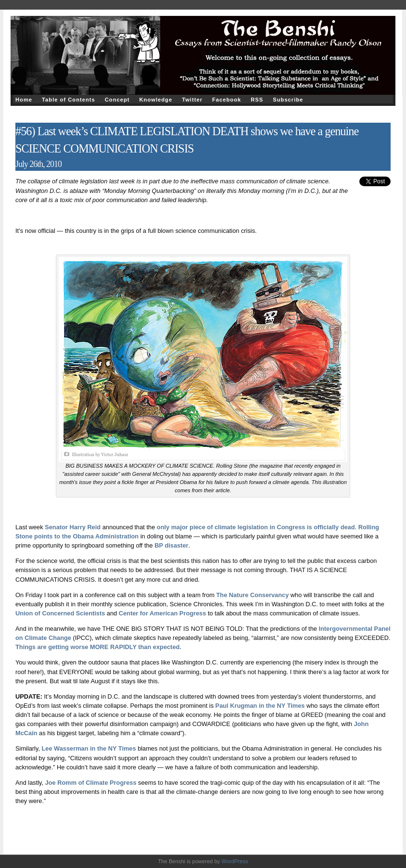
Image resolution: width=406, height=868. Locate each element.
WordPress (235, 861)
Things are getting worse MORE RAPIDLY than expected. (98, 647)
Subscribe (288, 100)
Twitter (192, 100)
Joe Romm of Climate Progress (91, 783)
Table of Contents (69, 100)
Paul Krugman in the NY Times (260, 706)
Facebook (227, 100)
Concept (117, 100)
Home (24, 100)
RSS (257, 100)
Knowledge (156, 100)
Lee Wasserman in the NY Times (89, 748)
